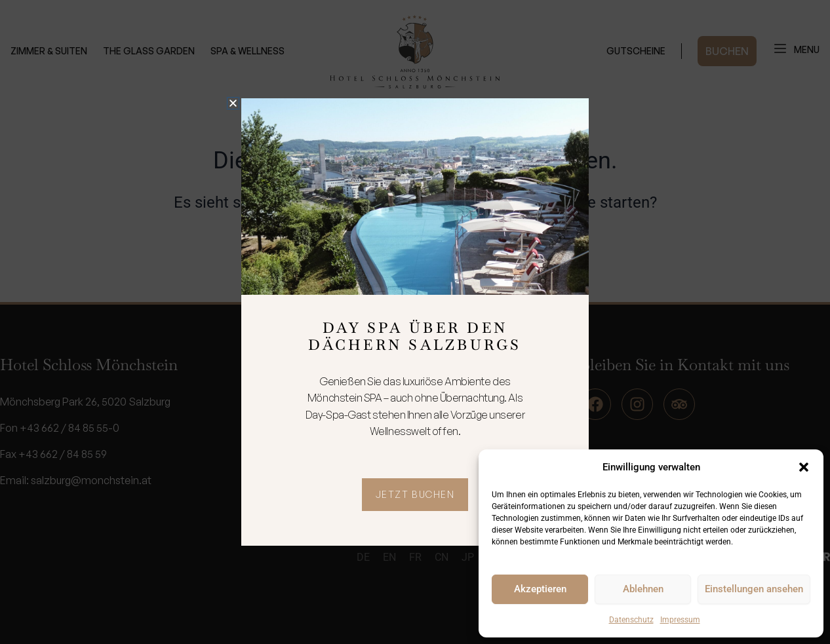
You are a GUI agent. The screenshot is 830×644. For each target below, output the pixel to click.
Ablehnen (643, 589)
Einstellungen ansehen (754, 589)
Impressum (680, 620)
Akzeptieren (540, 589)
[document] (415, 322)
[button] (804, 467)
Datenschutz (631, 620)
